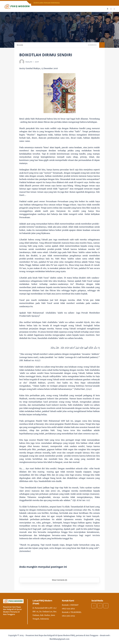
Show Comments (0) (59, 580)
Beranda (20, 45)
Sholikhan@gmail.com (59, 639)
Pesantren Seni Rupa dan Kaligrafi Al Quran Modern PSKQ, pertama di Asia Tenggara (62, 635)
